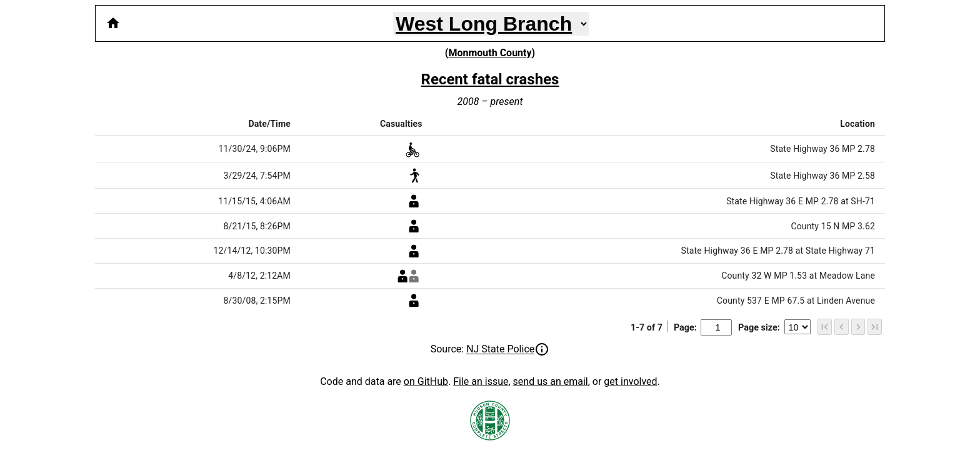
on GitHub (426, 381)
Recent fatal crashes (490, 79)
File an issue (481, 381)
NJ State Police (500, 350)
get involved (630, 381)
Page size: (774, 328)
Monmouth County (490, 53)
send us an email (551, 381)
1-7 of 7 (647, 328)
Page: (703, 328)
